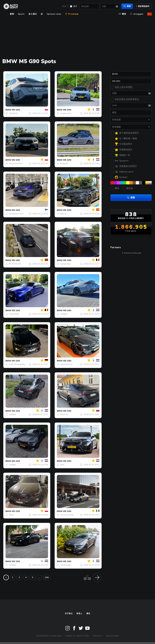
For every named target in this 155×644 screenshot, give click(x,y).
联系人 (79, 614)
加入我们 (33, 14)
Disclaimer (113, 636)
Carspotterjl (65, 264)
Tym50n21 (13, 113)
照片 (75, 6)
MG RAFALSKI (15, 264)
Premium (72, 14)
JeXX (62, 465)
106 (47, 577)
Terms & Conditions (77, 636)
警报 (122, 14)
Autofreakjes (66, 565)
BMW (8, 110)
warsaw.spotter (67, 515)
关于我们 (69, 614)
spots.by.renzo (66, 364)
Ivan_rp (63, 214)
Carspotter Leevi (16, 214)
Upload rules (54, 14)
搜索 (127, 6)
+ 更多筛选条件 (143, 6)
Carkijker (64, 314)
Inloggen (137, 14)
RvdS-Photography (17, 364)
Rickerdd (64, 164)
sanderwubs (66, 113)
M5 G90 (16, 110)
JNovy (11, 515)
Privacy (98, 636)
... (39, 577)
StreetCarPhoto (16, 164)
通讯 (88, 614)
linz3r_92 (64, 414)
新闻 (64, 6)
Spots (21, 14)
